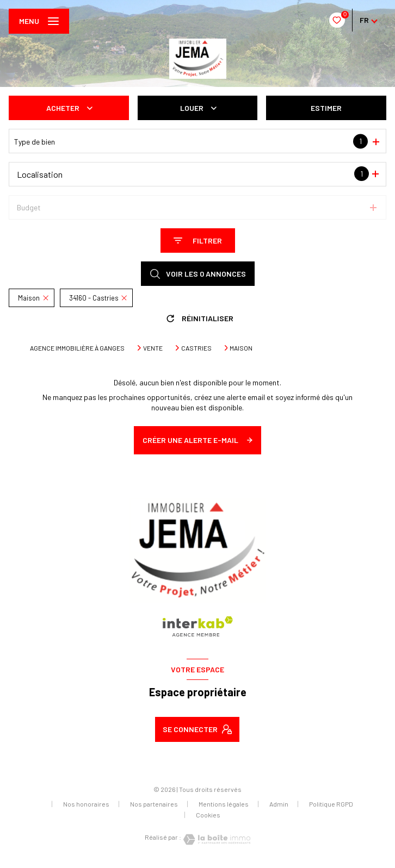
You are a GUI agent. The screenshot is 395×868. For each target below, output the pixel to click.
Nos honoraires (86, 804)
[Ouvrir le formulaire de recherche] (198, 241)
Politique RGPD (331, 804)
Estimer (326, 108)
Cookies (208, 815)
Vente (153, 348)
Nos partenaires (154, 804)
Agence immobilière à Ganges (77, 348)
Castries (196, 348)
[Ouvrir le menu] (39, 21)
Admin (279, 804)
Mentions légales (224, 804)
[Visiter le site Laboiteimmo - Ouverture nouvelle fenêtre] (216, 839)
